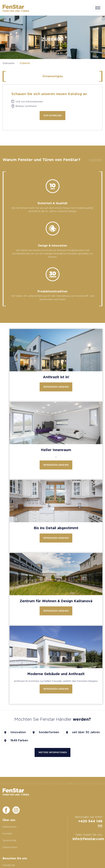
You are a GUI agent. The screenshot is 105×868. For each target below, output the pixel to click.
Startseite (8, 63)
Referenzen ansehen (56, 387)
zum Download (53, 115)
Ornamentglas (53, 76)
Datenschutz (10, 847)
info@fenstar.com (88, 839)
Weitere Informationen (53, 752)
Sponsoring (9, 840)
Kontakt (7, 833)
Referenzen (10, 827)
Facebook (9, 865)
